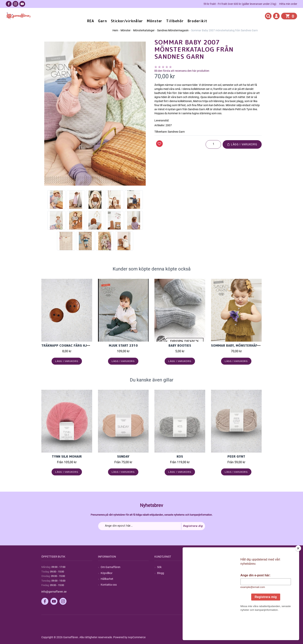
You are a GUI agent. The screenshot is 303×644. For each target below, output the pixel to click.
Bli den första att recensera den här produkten (182, 71)
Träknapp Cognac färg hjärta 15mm (73, 345)
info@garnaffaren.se (54, 592)
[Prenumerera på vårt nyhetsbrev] (152, 526)
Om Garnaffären (111, 567)
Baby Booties (180, 345)
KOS (180, 456)
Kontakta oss (109, 585)
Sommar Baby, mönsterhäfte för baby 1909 (249, 345)
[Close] (299, 572)
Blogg (161, 573)
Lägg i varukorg (242, 144)
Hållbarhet (107, 579)
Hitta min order (288, 4)
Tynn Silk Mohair (67, 456)
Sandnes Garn (176, 132)
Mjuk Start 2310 (123, 345)
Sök (159, 567)
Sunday (123, 456)
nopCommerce (137, 637)
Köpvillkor (107, 573)
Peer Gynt (236, 456)
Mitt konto (220, 567)
